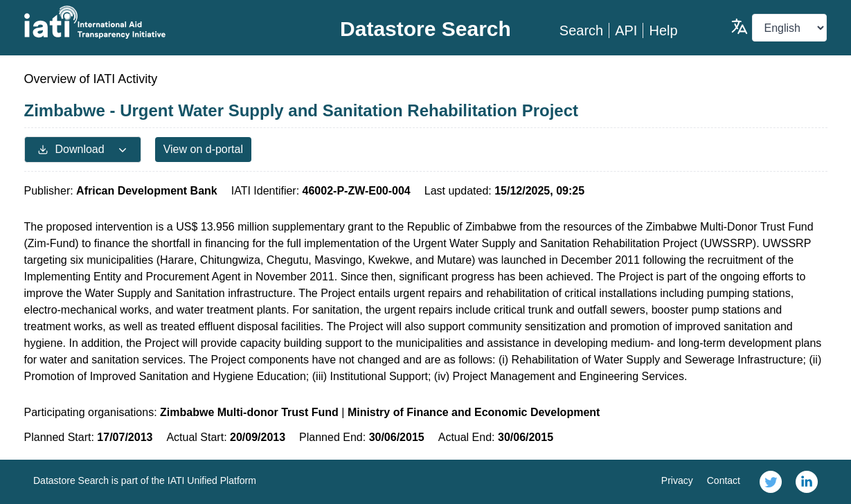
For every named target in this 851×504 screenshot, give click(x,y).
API (626, 30)
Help (663, 30)
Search (581, 30)
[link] (771, 482)
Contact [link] (724, 480)
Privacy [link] (677, 480)
